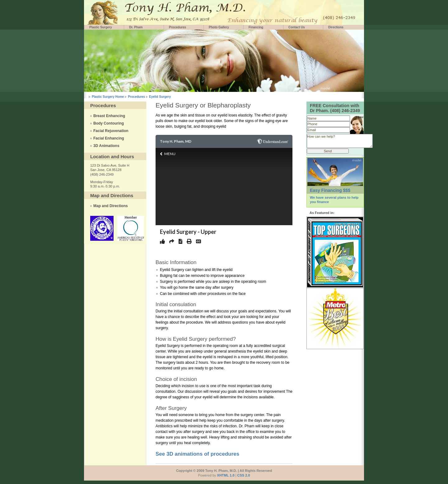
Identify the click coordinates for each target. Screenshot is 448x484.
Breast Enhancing (109, 116)
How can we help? (340, 141)
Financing (256, 27)
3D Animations (106, 146)
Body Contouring (109, 123)
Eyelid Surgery (160, 97)
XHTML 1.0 (226, 475)
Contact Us (297, 27)
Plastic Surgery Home (108, 97)
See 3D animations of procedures (197, 454)
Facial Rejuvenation (111, 131)
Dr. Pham (136, 27)
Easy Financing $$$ (330, 190)
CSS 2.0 (244, 475)
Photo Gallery (219, 27)
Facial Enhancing (109, 138)
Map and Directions (111, 206)
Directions (336, 27)
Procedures (177, 27)
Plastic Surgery (101, 27)
